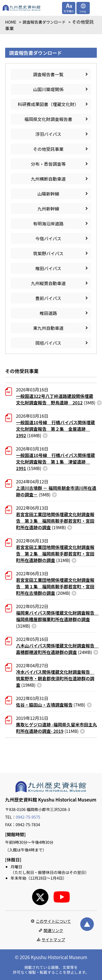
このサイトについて (53, 921)
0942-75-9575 (28, 817)
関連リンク (53, 930)
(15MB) (55, 462)
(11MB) (56, 728)
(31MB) (55, 554)
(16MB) (55, 429)
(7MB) (51, 705)
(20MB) (55, 586)
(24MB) (57, 649)
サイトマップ (53, 939)
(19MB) (55, 521)
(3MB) (56, 399)
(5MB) (56, 491)
